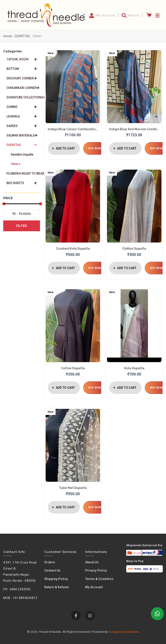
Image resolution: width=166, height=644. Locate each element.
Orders (50, 562)
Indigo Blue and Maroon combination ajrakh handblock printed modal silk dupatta (134, 129)
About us (92, 562)
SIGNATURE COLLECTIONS (23, 97)
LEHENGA (22, 116)
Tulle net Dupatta (73, 488)
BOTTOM (22, 69)
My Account (94, 587)
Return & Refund (57, 587)
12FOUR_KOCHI (22, 59)
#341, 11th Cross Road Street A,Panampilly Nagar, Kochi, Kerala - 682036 (20, 572)
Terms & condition (99, 579)
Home (8, 36)
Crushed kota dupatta (73, 249)
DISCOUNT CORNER (22, 78)
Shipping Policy (56, 579)
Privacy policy (96, 570)
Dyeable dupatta (22, 154)
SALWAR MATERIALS (22, 135)
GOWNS (22, 107)
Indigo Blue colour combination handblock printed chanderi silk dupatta (73, 129)
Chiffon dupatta (134, 249)
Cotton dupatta (73, 368)
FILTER (22, 226)
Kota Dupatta (134, 368)
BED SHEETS (22, 183)
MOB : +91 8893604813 (20, 598)
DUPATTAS (22, 36)
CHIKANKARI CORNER (23, 88)
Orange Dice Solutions (124, 632)
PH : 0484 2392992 (17, 589)
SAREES (22, 126)
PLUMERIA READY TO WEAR (23, 173)
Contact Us (53, 570)
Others (16, 164)
